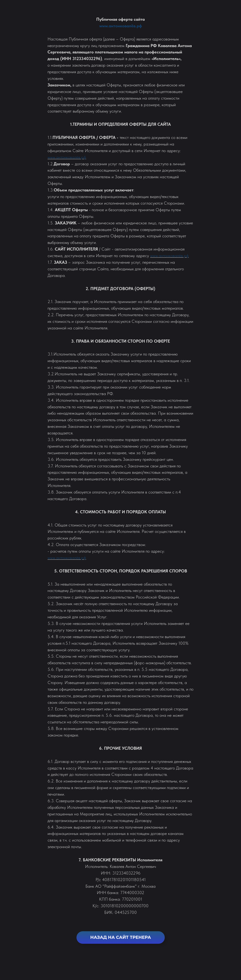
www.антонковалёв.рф (121, 26)
